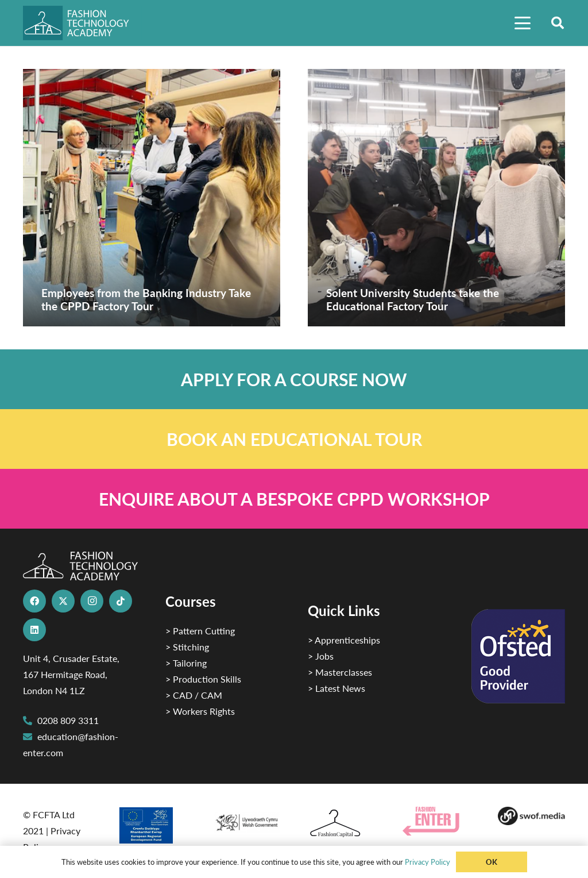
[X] (63, 601)
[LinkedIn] (34, 630)
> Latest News (336, 688)
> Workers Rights (200, 711)
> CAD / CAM (194, 695)
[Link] (294, 379)
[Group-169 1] (531, 816)
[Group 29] (436, 821)
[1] (247, 820)
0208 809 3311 (68, 720)
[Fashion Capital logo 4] (341, 824)
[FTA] (82, 23)
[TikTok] (121, 601)
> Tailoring (186, 663)
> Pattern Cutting (200, 631)
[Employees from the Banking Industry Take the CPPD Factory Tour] (152, 198)
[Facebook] (34, 601)
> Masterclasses (340, 672)
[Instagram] (92, 601)
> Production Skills (203, 679)
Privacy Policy (428, 862)
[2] (151, 825)
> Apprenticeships (344, 640)
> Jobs (321, 656)
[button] (523, 23)
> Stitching (187, 647)
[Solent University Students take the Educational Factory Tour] (436, 198)
